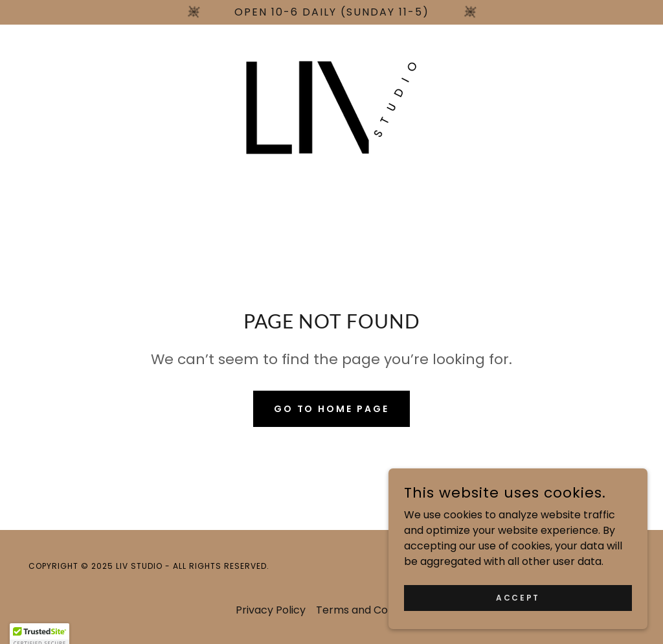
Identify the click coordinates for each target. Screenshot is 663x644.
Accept (518, 624)
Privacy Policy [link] (271, 610)
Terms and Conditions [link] (372, 610)
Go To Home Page (332, 409)
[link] (331, 107)
